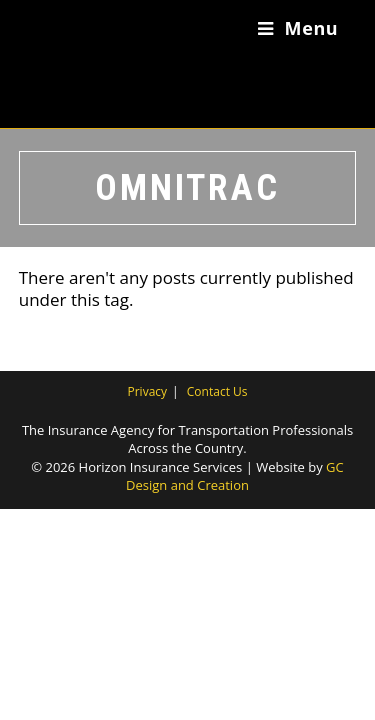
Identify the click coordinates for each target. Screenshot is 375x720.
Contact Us (217, 391)
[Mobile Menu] (298, 28)
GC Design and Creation (235, 476)
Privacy (148, 391)
